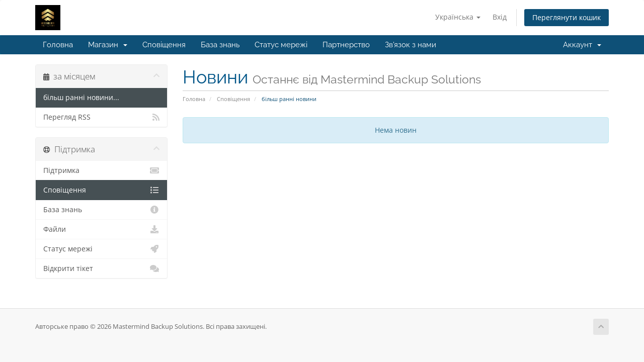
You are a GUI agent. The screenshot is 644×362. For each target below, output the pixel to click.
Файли (101, 229)
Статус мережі (281, 45)
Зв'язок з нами (411, 45)
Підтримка (101, 170)
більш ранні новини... (81, 98)
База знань (220, 45)
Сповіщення (164, 45)
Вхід (500, 17)
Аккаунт (582, 45)
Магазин (108, 45)
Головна (58, 45)
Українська (458, 17)
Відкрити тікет (101, 268)
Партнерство (346, 45)
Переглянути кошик (567, 17)
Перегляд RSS (101, 117)
